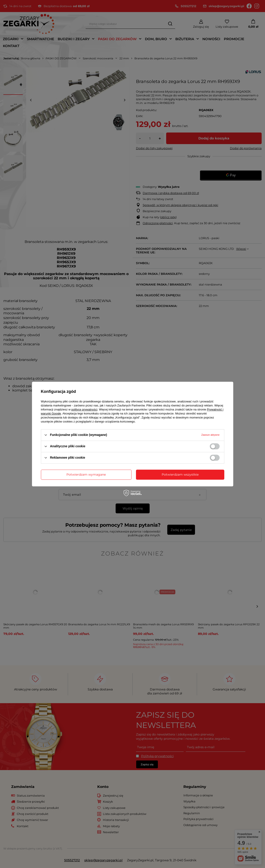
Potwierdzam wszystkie (180, 474)
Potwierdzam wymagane (86, 474)
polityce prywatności (84, 409)
